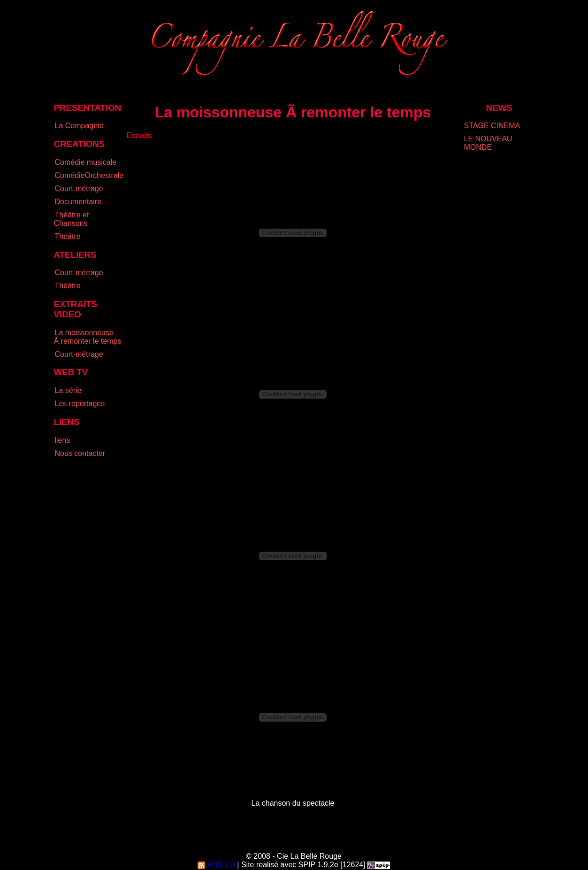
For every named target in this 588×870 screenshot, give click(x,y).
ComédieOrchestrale (89, 175)
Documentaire (78, 202)
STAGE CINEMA (492, 126)
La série (68, 390)
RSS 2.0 (216, 865)
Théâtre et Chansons (72, 219)
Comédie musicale (86, 162)
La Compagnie (79, 126)
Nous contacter (80, 453)
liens (63, 440)
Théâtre (68, 236)
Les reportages (80, 404)
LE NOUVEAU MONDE (488, 143)
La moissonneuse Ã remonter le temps (88, 337)
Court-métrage (79, 189)
